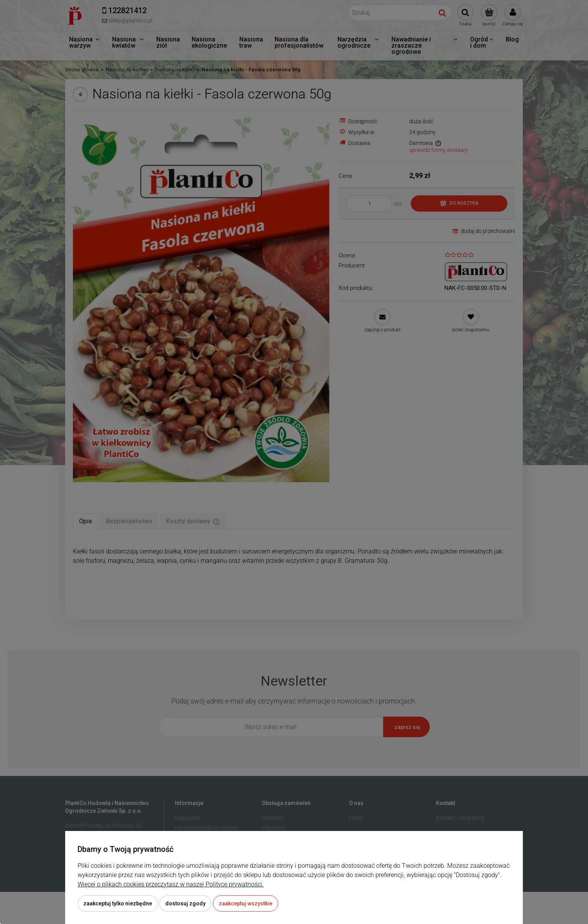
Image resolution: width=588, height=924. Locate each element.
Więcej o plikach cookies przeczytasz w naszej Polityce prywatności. (171, 884)
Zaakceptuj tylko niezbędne (118, 903)
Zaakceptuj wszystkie (246, 903)
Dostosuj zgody (185, 903)
